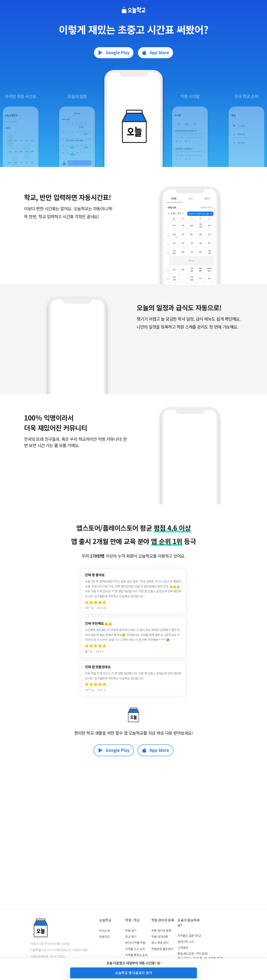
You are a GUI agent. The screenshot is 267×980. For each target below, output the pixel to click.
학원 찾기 (131, 930)
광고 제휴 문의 (160, 943)
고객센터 (183, 948)
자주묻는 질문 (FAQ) (189, 935)
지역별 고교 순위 (135, 949)
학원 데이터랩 (160, 937)
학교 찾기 (131, 937)
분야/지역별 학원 (135, 943)
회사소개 (104, 930)
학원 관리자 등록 (161, 930)
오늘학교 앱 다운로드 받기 (134, 973)
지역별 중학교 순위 (136, 955)
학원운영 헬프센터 (162, 949)
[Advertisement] (133, 843)
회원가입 (104, 937)
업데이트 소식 (186, 942)
